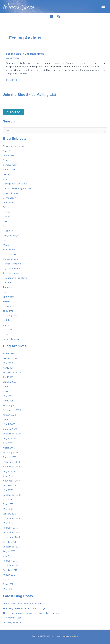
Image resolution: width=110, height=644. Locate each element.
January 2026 (10, 358)
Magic (6, 245)
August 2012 (9, 575)
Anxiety (7, 151)
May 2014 (8, 523)
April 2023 (8, 377)
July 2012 (8, 580)
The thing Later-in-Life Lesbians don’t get (25, 608)
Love (5, 240)
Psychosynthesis (12, 269)
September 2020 (12, 410)
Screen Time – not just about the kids (22, 604)
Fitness (7, 212)
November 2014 (11, 518)
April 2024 (8, 368)
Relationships (10, 283)
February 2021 (10, 405)
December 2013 (11, 533)
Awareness (9, 155)
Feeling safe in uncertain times (25, 54)
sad (5, 292)
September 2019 (12, 434)
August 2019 (9, 438)
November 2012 (11, 566)
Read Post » (12, 80)
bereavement (10, 165)
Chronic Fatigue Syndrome (17, 188)
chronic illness (10, 193)
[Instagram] (58, 17)
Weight (7, 320)
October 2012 (10, 570)
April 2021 (8, 401)
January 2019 (10, 457)
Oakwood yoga (11, 259)
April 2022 (8, 387)
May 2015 (8, 509)
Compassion (9, 198)
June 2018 (8, 476)
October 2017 (10, 486)
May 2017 (8, 490)
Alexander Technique (14, 146)
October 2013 (10, 542)
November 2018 (11, 467)
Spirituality (8, 297)
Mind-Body (9, 250)
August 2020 (9, 415)
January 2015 (10, 514)
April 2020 (8, 420)
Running (7, 287)
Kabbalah (8, 231)
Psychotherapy (11, 273)
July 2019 (8, 443)
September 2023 (12, 372)
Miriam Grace (19, 8)
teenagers (8, 306)
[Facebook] (52, 17)
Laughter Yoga (11, 236)
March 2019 (9, 448)
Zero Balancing (11, 339)
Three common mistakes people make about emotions (32, 613)
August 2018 (9, 471)
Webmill (75, 636)
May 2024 (8, 363)
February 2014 (10, 528)
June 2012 (8, 584)
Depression (9, 203)
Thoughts (8, 311)
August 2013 (9, 551)
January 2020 (10, 429)
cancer (6, 174)
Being (6, 160)
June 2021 (8, 391)
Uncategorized (11, 316)
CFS (5, 179)
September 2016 (12, 495)
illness (6, 226)
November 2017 (11, 481)
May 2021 (8, 396)
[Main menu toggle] (103, 6)
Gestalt (7, 217)
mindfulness (9, 254)
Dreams (7, 207)
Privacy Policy (60, 636)
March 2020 (9, 424)
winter (6, 325)
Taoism (7, 301)
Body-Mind (9, 170)
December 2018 (11, 462)
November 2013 (11, 537)
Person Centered (12, 264)
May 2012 (8, 589)
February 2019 (10, 453)
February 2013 (10, 561)
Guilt (5, 221)
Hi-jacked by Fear (12, 618)
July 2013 (8, 556)
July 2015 (8, 500)
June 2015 (8, 504)
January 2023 (10, 382)
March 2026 (9, 354)
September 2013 (12, 547)
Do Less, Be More (12, 622)
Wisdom (7, 330)
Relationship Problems (15, 278)
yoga (5, 334)
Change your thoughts (15, 184)
